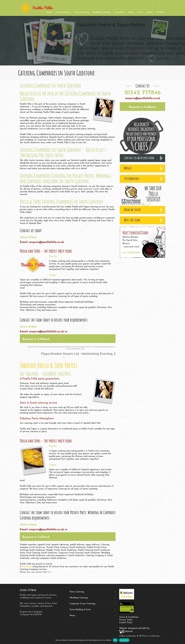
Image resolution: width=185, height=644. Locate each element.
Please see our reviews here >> (35, 572)
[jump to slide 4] (71, 357)
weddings (46, 189)
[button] (68, 339)
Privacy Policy (126, 620)
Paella (57, 550)
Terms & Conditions (129, 617)
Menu (72, 616)
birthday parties (70, 189)
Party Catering (77, 592)
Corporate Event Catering (82, 604)
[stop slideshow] (74, 357)
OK (115, 640)
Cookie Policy (126, 623)
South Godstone (37, 547)
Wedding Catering (79, 598)
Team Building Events (80, 610)
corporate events (91, 189)
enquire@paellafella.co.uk (46, 242)
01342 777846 (28, 238)
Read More (124, 640)
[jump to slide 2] (66, 357)
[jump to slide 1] (64, 357)
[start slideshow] (61, 357)
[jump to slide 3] (69, 357)
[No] (182, 640)
